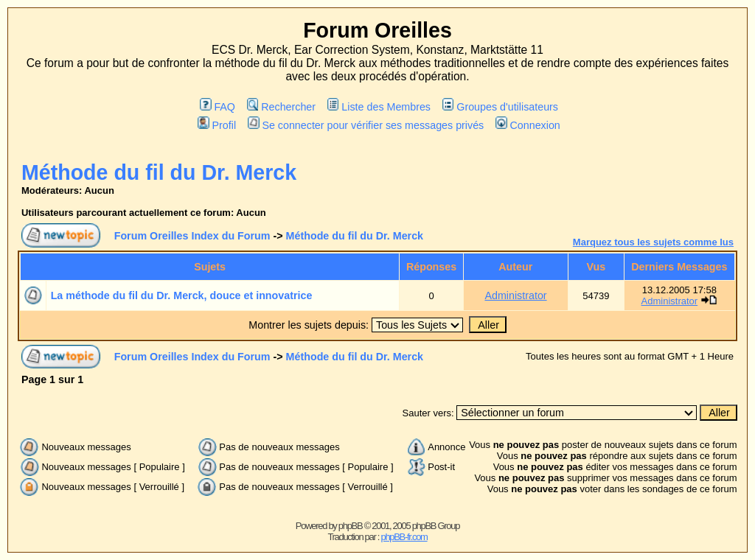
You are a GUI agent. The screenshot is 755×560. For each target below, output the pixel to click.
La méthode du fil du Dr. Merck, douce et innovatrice (182, 295)
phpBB (351, 526)
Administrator (515, 295)
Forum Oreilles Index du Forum (192, 236)
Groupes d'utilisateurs (500, 107)
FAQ (218, 107)
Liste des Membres (379, 107)
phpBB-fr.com (404, 537)
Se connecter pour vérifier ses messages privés (366, 125)
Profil (217, 125)
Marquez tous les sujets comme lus (653, 242)
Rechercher (281, 107)
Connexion (528, 125)
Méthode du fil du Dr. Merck (159, 172)
